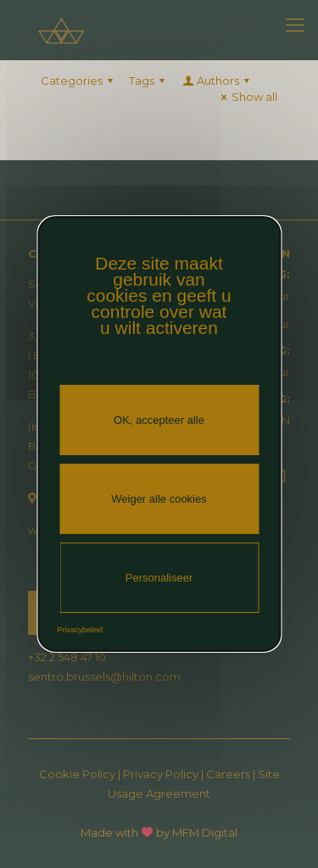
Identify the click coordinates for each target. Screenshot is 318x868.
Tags (149, 81)
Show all (247, 97)
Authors (217, 81)
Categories (79, 81)
